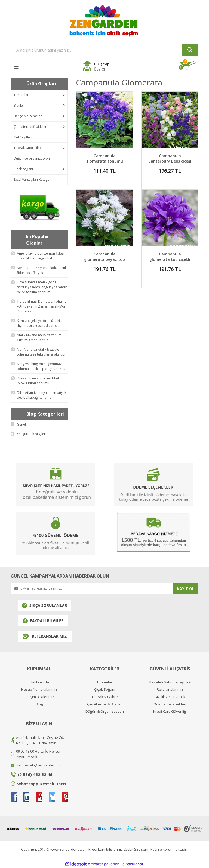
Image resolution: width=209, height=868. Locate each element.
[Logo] (104, 21)
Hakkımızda (39, 682)
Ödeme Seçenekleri (170, 704)
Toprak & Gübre (105, 697)
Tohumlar (104, 682)
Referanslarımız (170, 690)
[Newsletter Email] (92, 588)
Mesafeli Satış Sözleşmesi (170, 682)
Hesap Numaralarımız (39, 690)
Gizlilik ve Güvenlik (170, 697)
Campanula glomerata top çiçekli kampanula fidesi (170, 259)
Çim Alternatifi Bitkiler (104, 704)
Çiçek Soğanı (105, 690)
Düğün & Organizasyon (105, 712)
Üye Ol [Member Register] (100, 69)
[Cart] (188, 66)
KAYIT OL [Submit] (186, 589)
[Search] (104, 50)
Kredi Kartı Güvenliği (170, 712)
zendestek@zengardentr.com (41, 765)
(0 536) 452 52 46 (35, 774)
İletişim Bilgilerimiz (39, 697)
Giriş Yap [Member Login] (102, 64)
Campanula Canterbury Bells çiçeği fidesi (170, 161)
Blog (39, 704)
